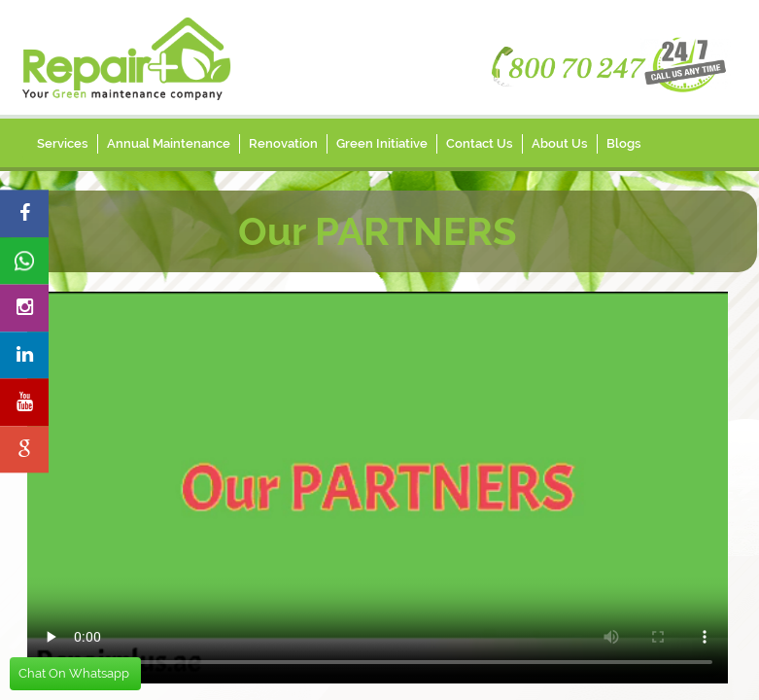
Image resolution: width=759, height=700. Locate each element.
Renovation (283, 143)
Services (63, 143)
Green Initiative (382, 143)
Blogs (624, 143)
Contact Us (480, 143)
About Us (560, 143)
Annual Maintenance (169, 143)
